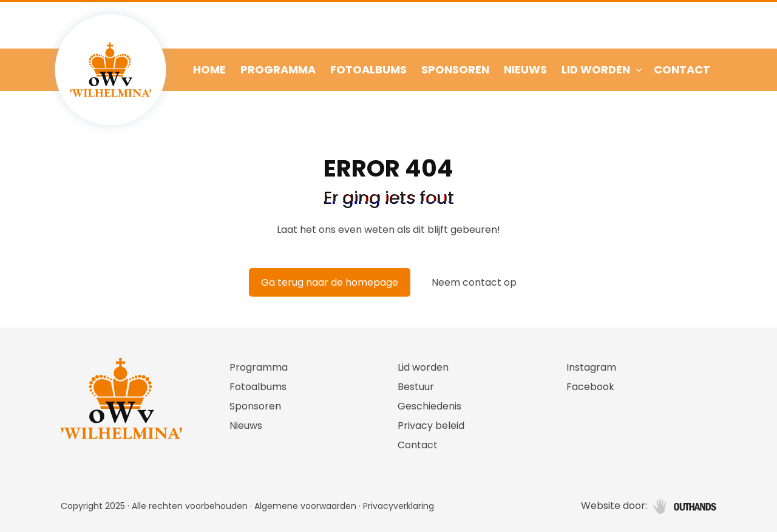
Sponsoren (455, 69)
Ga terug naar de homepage (330, 282)
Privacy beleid (431, 426)
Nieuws (525, 69)
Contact (682, 69)
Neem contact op (474, 282)
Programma (278, 69)
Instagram (591, 367)
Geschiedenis (429, 406)
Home (209, 69)
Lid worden (596, 69)
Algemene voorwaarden (305, 506)
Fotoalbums (368, 69)
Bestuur (416, 387)
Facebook (590, 387)
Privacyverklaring (399, 506)
